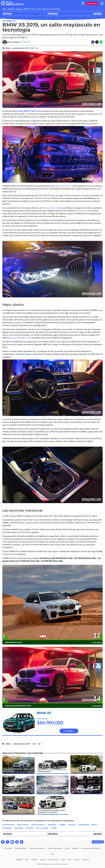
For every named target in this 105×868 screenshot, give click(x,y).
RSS (52, 854)
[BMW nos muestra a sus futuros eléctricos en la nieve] (53, 785)
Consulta (69, 731)
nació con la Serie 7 (63, 186)
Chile (27, 860)
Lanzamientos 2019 (20, 48)
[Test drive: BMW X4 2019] (87, 765)
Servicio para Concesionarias (91, 848)
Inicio (4, 9)
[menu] (102, 3)
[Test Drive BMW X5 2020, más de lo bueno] (18, 765)
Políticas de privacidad (55, 848)
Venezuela (86, 860)
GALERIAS (97, 14)
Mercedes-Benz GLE (50, 208)
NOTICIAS (7, 14)
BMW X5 (44, 713)
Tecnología (19, 828)
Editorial (11, 9)
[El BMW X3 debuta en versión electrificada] (87, 785)
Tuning (54, 828)
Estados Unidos (53, 860)
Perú (70, 860)
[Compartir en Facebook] (93, 42)
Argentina (19, 860)
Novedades (7, 828)
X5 (37, 48)
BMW (8, 48)
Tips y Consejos (42, 828)
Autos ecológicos (38, 824)
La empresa (8, 848)
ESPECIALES (52, 14)
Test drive (29, 828)
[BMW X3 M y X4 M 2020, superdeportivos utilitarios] (18, 805)
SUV (32, 48)
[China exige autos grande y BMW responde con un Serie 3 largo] (18, 785)
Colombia (34, 860)
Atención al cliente (21, 848)
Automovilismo (8, 824)
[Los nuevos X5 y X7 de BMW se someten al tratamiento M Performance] (53, 765)
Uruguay (77, 860)
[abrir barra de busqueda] (83, 3)
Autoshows (52, 824)
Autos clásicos (23, 824)
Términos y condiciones (37, 848)
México (63, 860)
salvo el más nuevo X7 (19, 338)
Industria (72, 824)
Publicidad (75, 848)
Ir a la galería (97, 642)
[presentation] (52, 603)
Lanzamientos (9, 21)
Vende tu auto (92, 3)
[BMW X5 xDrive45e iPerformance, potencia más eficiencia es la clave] (53, 805)
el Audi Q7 (83, 211)
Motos (94, 824)
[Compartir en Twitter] (97, 42)
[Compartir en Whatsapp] (101, 42)
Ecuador (43, 860)
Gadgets (63, 824)
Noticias (19, 9)
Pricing (67, 848)
